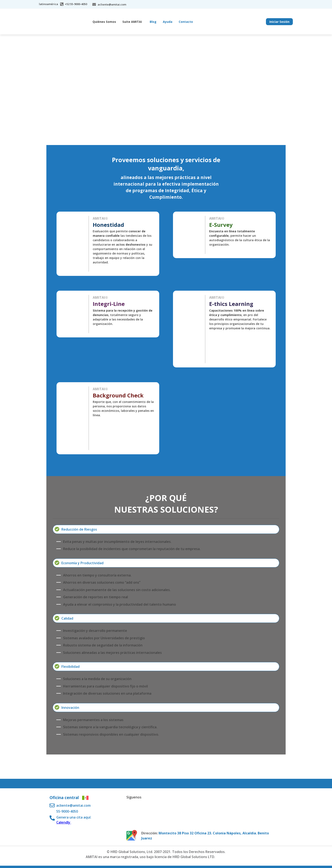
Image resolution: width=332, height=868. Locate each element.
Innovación (70, 708)
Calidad (67, 618)
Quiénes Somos (104, 22)
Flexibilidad (71, 667)
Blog (153, 22)
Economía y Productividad (82, 563)
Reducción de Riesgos (79, 529)
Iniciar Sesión (279, 22)
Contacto (186, 22)
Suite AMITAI (132, 22)
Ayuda (168, 22)
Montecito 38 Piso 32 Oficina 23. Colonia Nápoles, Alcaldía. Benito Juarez (205, 836)
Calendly (64, 822)
